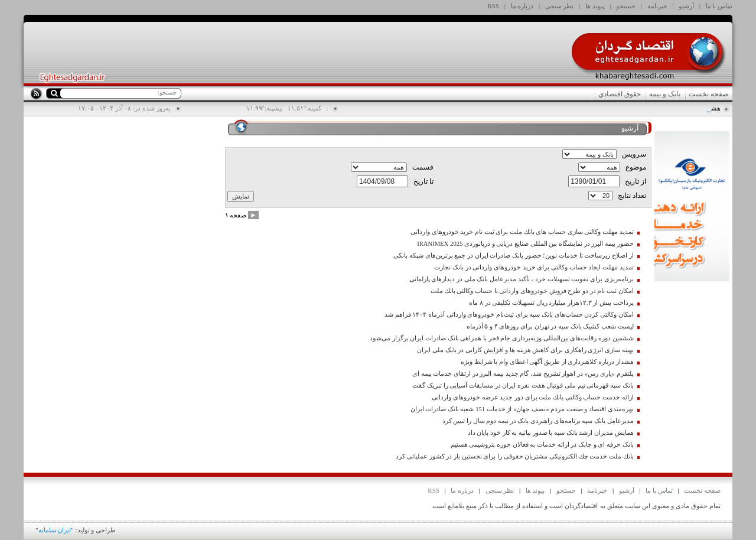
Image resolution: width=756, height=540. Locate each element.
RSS (494, 6)
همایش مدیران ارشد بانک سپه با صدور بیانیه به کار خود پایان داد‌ (551, 433)
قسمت (423, 167)
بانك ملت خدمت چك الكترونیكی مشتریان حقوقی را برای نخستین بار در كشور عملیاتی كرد (514, 456)
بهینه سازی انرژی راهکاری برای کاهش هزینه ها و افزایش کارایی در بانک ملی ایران (525, 350)
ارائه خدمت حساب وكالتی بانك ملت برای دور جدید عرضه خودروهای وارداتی (532, 397)
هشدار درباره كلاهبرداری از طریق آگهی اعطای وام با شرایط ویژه (547, 362)
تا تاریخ (423, 181)
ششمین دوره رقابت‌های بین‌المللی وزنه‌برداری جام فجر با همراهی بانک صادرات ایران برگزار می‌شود (502, 338)
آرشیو (686, 6)
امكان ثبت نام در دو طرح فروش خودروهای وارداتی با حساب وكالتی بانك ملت (532, 291)
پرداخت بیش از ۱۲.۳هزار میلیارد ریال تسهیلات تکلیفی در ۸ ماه (551, 303)
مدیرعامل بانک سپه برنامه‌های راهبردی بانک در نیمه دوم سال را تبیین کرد (538, 421)
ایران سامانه (55, 530)
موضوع (636, 167)
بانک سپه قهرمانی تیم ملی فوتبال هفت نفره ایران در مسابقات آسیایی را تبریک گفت (523, 386)
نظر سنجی (560, 6)
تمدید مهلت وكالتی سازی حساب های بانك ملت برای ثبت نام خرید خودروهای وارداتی (522, 232)
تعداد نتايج (632, 196)
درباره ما (522, 6)
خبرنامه (657, 6)
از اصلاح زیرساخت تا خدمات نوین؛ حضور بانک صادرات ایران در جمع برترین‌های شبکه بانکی (513, 256)
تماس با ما (719, 6)
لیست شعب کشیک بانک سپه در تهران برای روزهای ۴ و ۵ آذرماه (550, 326)
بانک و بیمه (665, 94)
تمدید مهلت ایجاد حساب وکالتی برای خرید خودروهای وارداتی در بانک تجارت (534, 267)
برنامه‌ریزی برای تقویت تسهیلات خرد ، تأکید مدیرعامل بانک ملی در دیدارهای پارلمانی (522, 279)
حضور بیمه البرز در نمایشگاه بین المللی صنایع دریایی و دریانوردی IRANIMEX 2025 (525, 244)
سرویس (634, 154)
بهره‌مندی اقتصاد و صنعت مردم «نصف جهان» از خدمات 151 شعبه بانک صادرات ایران (522, 409)
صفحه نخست (708, 94)
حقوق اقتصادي (620, 94)
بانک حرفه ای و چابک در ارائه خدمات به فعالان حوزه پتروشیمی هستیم (542, 445)
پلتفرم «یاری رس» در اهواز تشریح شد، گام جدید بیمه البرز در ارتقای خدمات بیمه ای (523, 374)
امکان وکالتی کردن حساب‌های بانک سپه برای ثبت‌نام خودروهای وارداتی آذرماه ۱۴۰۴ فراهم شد (509, 315)
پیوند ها (595, 6)
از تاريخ (636, 181)
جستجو (626, 6)
